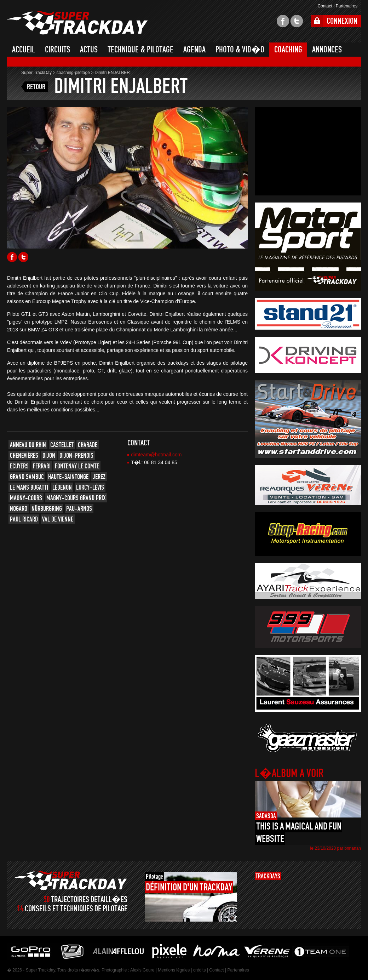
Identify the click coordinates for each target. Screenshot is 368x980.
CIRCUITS (57, 50)
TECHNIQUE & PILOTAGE (140, 50)
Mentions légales (174, 970)
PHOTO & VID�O (240, 50)
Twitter (23, 257)
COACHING (288, 50)
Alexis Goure (142, 970)
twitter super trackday (297, 21)
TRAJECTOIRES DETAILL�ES (89, 899)
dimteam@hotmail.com (156, 455)
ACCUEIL (24, 50)
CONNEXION (342, 21)
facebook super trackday (283, 21)
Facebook (12, 257)
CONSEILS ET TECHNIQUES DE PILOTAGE (76, 909)
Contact (325, 6)
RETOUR (36, 87)
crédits (199, 970)
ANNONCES (327, 50)
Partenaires (347, 6)
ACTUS (89, 50)
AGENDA (194, 50)
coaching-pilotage (73, 73)
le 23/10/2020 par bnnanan (336, 848)
